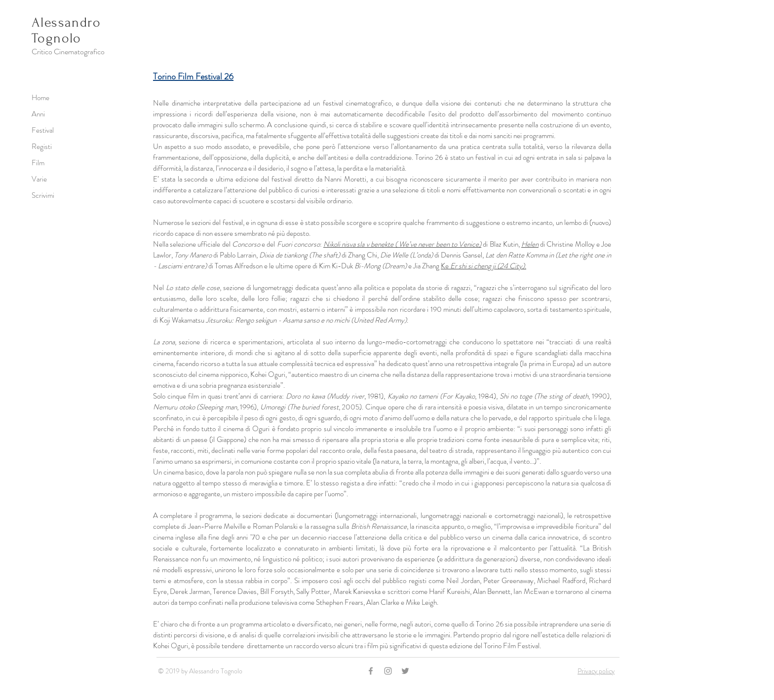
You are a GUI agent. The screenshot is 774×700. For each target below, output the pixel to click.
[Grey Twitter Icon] (405, 671)
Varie (39, 179)
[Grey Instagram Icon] (388, 671)
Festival (43, 130)
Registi (42, 147)
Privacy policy (596, 671)
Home (40, 98)
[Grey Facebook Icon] (371, 671)
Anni (38, 114)
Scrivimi (43, 195)
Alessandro (66, 22)
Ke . (484, 266)
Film (38, 163)
